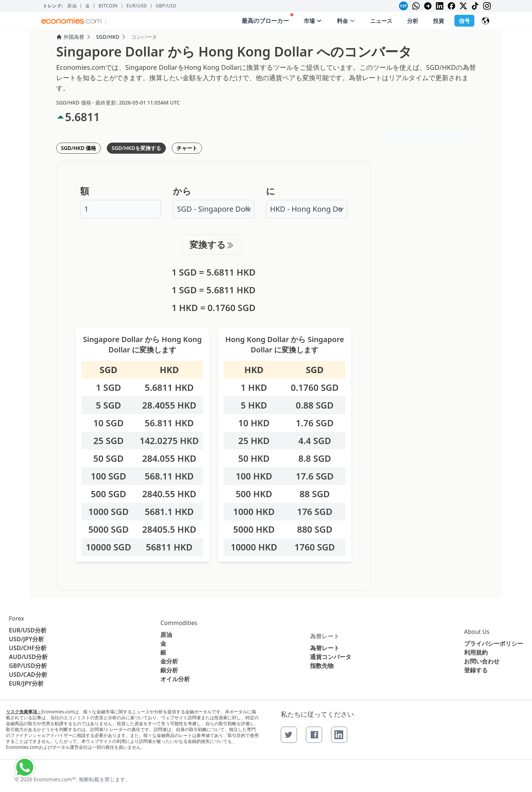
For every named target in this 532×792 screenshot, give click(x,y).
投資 (439, 21)
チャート (187, 148)
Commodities (179, 623)
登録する (476, 670)
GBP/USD (166, 6)
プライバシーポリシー (494, 643)
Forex (16, 618)
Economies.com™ (55, 779)
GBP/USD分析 (28, 666)
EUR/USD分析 (28, 630)
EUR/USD (137, 6)
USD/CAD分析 (28, 675)
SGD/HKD (108, 37)
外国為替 (70, 37)
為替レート (325, 636)
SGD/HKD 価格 (79, 148)
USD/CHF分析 (28, 648)
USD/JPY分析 (26, 639)
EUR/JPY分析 (26, 683)
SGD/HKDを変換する (136, 148)
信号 (464, 21)
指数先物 (322, 666)
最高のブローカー (267, 19)
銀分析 (169, 670)
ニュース (381, 21)
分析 (413, 21)
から (182, 191)
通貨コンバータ (331, 657)
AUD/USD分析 (28, 657)
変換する (212, 244)
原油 (72, 6)
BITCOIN (108, 6)
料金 (346, 21)
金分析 (169, 661)
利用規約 (476, 652)
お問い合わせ (482, 661)
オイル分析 (175, 679)
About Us (477, 632)
